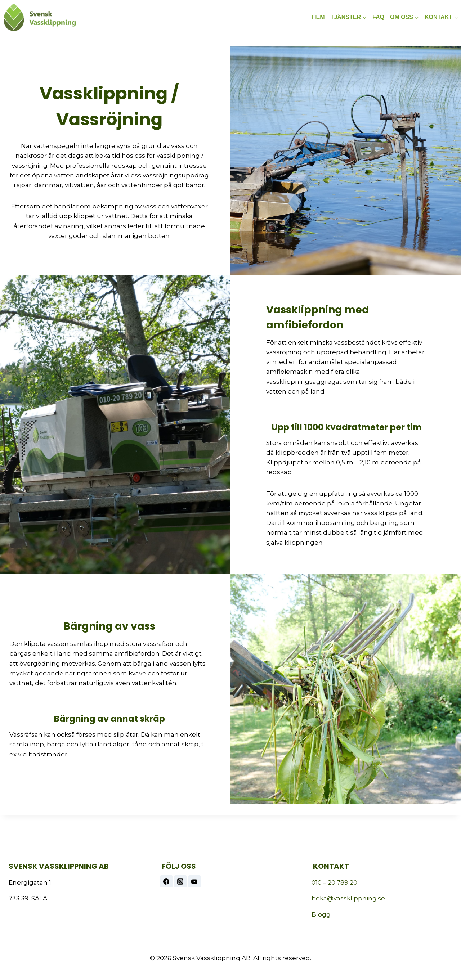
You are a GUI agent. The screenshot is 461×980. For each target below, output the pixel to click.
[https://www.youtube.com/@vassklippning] (194, 881)
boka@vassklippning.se (348, 898)
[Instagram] (180, 881)
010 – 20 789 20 (334, 882)
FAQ (378, 17)
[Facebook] (166, 881)
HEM (318, 17)
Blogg (321, 914)
